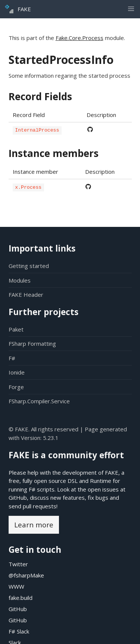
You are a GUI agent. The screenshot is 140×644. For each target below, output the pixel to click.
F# (12, 358)
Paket (16, 329)
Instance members (54, 153)
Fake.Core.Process (80, 38)
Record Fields (40, 96)
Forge (16, 387)
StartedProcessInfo (61, 60)
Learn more (34, 525)
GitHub (18, 497)
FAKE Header (26, 295)
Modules (20, 280)
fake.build (21, 598)
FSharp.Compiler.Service (39, 401)
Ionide (17, 372)
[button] (131, 9)
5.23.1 (51, 438)
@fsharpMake (26, 575)
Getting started (29, 266)
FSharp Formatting (32, 343)
